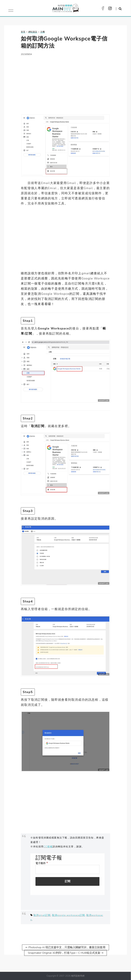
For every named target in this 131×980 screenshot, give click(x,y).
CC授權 (48, 847)
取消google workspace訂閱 (68, 915)
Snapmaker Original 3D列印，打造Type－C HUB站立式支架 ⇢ (65, 953)
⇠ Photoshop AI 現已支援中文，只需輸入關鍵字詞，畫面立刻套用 (66, 947)
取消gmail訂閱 (42, 915)
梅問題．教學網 (65, 9)
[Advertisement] (65, 83)
